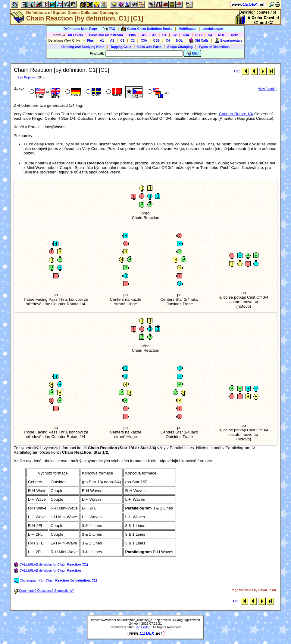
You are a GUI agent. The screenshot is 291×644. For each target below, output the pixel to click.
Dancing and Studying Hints (83, 47)
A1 (144, 35)
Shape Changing (180, 47)
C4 (210, 35)
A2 (154, 35)
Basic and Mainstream (106, 35)
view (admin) (268, 89)
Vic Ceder (143, 627)
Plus (132, 35)
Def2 (235, 35)
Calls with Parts (149, 47)
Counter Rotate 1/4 (236, 114)
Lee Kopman (27, 77)
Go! (192, 53)
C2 (175, 35)
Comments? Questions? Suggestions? (44, 591)
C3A (186, 35)
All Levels (75, 35)
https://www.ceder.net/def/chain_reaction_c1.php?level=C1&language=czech (145, 620)
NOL (222, 35)
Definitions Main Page (80, 29)
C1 (164, 35)
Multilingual (188, 29)
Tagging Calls (121, 47)
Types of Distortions (214, 47)
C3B (198, 35)
